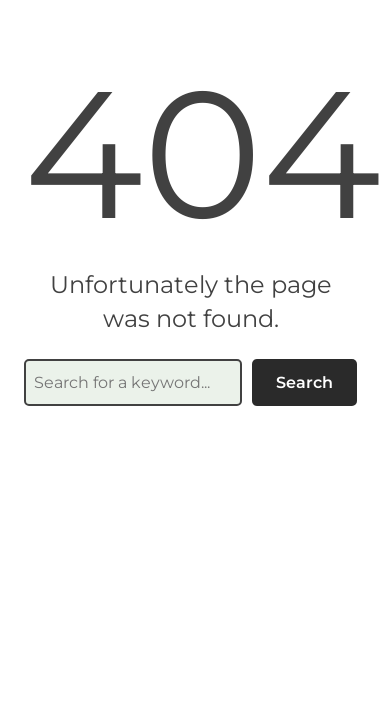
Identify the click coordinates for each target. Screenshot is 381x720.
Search (304, 382)
